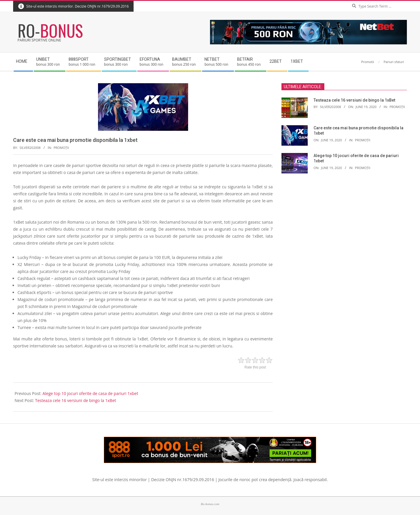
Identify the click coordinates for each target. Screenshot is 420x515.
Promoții (61, 148)
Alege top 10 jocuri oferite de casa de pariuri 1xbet (90, 393)
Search (406, 1)
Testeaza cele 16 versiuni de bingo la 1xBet (76, 400)
